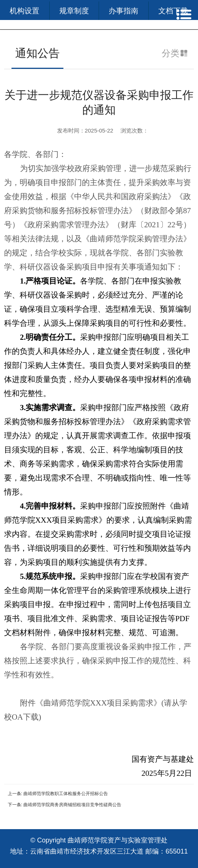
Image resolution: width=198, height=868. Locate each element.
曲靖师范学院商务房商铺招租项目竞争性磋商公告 (72, 805)
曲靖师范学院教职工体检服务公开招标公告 (66, 794)
